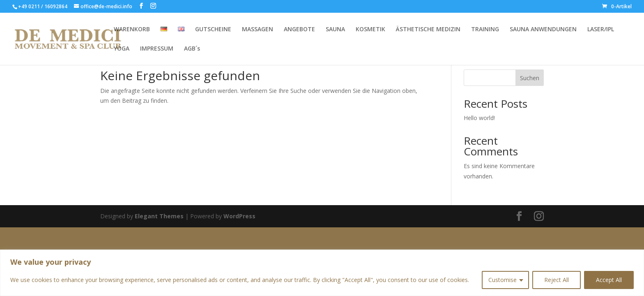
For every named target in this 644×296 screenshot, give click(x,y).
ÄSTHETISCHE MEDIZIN (428, 30)
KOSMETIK (370, 30)
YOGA (122, 49)
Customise (503, 280)
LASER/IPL (601, 30)
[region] (322, 273)
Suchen (530, 78)
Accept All (609, 280)
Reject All (557, 280)
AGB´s (192, 49)
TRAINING (485, 30)
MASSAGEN (258, 30)
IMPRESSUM (157, 49)
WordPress (239, 216)
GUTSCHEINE (213, 30)
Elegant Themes (159, 216)
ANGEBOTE (299, 30)
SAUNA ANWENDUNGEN (543, 30)
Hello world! (479, 118)
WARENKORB (132, 30)
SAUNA (335, 30)
